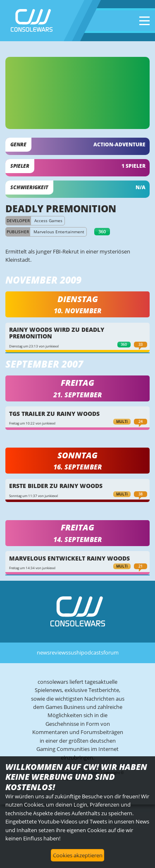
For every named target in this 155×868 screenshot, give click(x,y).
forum (111, 652)
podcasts (92, 652)
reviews (59, 652)
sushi (75, 652)
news (43, 652)
